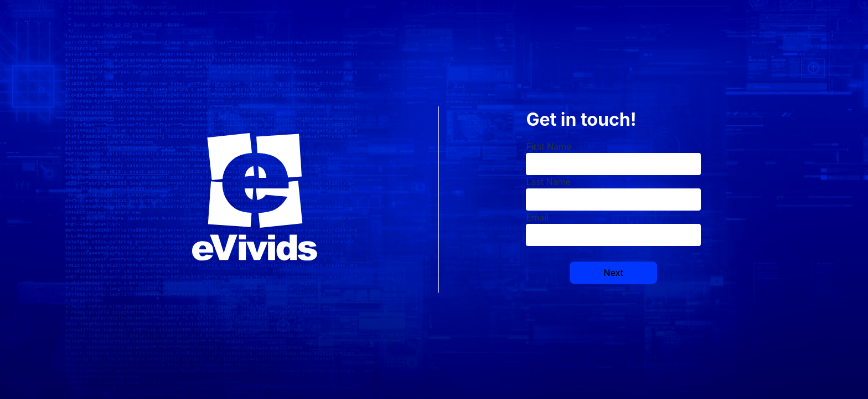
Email (537, 217)
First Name (549, 146)
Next (613, 273)
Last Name (548, 182)
